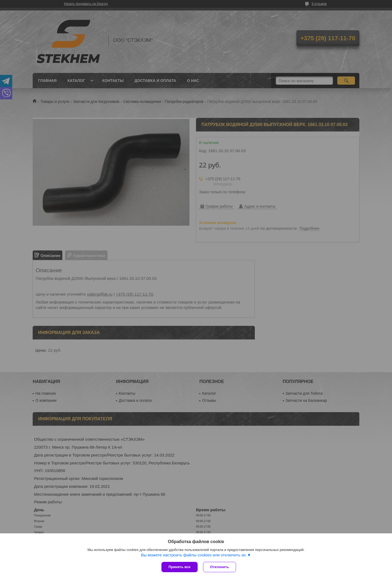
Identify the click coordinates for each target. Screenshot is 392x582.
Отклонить (220, 567)
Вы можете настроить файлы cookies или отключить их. (194, 555)
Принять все (180, 567)
